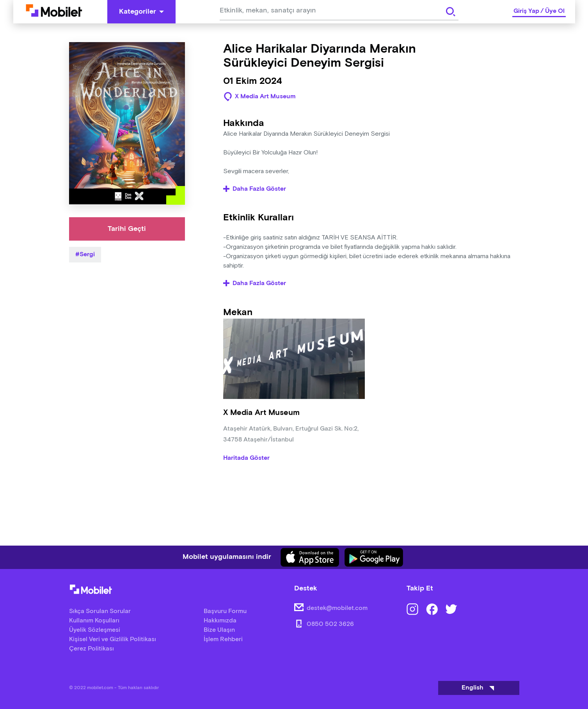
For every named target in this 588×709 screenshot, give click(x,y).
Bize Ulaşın (219, 630)
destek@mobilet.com (337, 608)
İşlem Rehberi (223, 639)
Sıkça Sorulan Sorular (100, 611)
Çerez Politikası (91, 649)
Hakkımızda (220, 621)
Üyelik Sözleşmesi (95, 630)
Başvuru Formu (225, 611)
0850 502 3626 (330, 624)
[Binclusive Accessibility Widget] (17, 685)
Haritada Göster (246, 458)
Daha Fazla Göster (255, 189)
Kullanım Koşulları (94, 621)
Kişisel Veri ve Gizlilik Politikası (113, 639)
